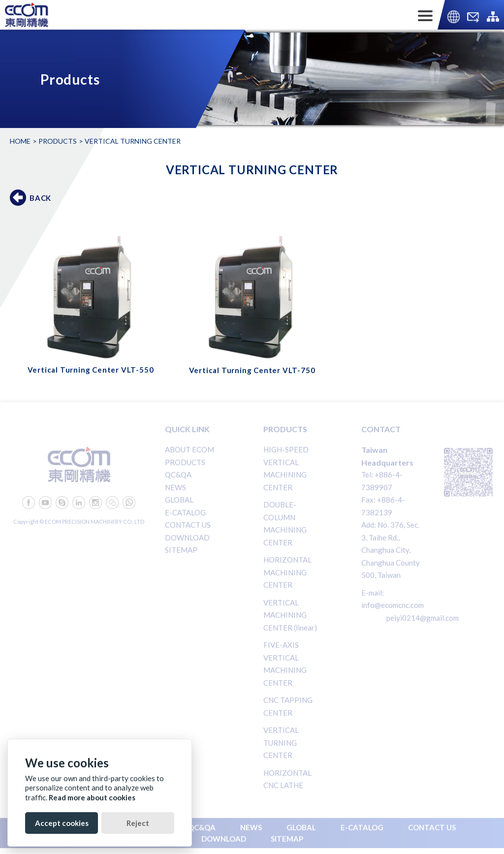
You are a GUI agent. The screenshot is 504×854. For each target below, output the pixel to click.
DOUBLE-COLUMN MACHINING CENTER (285, 523)
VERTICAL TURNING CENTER (281, 743)
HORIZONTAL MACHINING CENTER (287, 572)
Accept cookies (62, 823)
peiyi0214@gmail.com (423, 618)
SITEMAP (181, 550)
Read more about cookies (92, 797)
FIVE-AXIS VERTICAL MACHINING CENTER (285, 664)
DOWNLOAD (187, 538)
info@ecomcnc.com (393, 605)
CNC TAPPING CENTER (288, 706)
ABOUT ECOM (189, 449)
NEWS (175, 487)
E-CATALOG (185, 512)
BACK (40, 198)
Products (58, 141)
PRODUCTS (185, 462)
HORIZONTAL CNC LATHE (287, 779)
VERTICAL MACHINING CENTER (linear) (290, 615)
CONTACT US (188, 525)
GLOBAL (179, 500)
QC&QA (178, 474)
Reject (138, 823)
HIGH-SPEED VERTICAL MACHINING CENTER (286, 468)
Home (20, 141)
